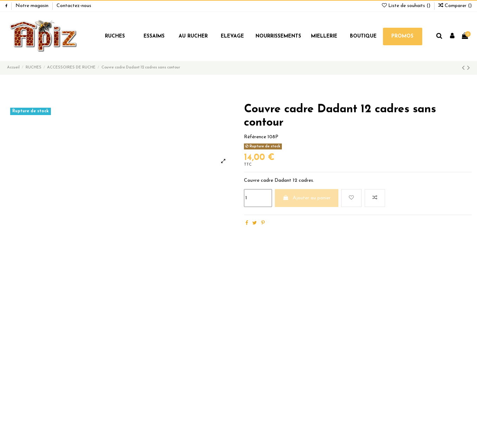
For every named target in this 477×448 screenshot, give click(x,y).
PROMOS (402, 36)
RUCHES (115, 36)
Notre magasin (33, 6)
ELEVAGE (232, 36)
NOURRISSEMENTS (278, 36)
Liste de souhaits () (407, 6)
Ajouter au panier (307, 198)
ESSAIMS (154, 36)
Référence (255, 137)
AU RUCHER (193, 36)
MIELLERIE (324, 36)
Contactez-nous (74, 6)
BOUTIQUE (363, 36)
